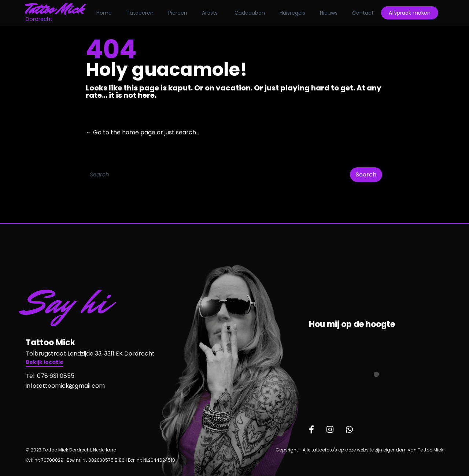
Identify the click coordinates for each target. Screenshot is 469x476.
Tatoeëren (141, 13)
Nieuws (329, 13)
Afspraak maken (410, 13)
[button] (45, 363)
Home (105, 13)
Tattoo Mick (56, 9)
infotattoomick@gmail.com (65, 386)
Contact (364, 13)
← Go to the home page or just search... (143, 132)
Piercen (178, 13)
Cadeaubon (250, 13)
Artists (211, 13)
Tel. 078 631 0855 (50, 376)
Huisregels (293, 13)
